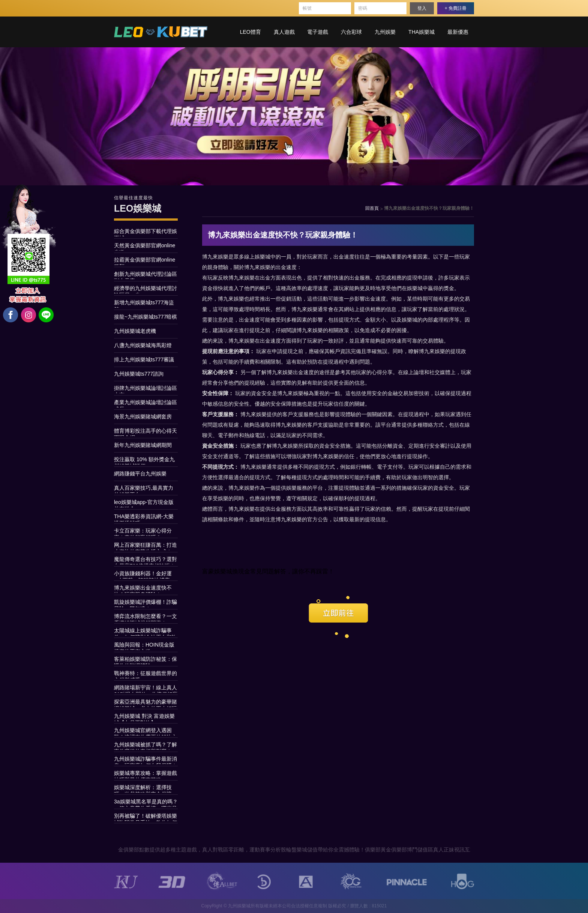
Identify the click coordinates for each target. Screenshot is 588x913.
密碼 (363, 8)
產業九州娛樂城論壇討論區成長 (145, 403)
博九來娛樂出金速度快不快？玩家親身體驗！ (143, 589)
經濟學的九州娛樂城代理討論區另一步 (145, 289)
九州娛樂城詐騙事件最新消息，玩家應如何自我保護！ (145, 760)
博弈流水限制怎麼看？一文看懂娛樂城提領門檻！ (145, 617)
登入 (422, 8)
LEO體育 (250, 32)
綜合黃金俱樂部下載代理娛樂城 (145, 232)
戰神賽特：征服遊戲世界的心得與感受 (145, 674)
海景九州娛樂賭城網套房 (143, 417)
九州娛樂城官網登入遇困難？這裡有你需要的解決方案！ (145, 731)
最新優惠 (458, 32)
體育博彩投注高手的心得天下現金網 (145, 432)
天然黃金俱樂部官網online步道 (145, 247)
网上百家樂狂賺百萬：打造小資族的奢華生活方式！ (145, 546)
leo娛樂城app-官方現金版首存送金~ (144, 503)
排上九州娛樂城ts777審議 (144, 359)
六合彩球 (351, 32)
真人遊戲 (284, 32)
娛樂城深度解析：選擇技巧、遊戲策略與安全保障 (143, 788)
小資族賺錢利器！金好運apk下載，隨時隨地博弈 (143, 575)
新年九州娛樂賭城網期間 (143, 445)
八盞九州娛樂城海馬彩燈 (143, 345)
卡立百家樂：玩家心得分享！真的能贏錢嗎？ (143, 532)
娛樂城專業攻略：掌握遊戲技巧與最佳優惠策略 (145, 774)
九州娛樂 (385, 32)
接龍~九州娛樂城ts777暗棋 (145, 317)
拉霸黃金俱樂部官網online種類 (145, 261)
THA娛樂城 (421, 32)
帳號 (307, 8)
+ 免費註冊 (456, 8)
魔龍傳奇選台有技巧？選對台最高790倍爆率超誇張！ (145, 560)
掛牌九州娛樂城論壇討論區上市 (145, 389)
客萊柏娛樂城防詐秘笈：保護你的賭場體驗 (145, 660)
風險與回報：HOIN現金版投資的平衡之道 (144, 646)
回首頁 (372, 208)
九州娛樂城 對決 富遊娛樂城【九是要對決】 (144, 717)
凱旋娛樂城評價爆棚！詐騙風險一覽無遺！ (145, 603)
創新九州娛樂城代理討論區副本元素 (145, 275)
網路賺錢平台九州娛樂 (140, 474)
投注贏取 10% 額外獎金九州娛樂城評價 (144, 460)
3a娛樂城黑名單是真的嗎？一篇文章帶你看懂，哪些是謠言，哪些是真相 (146, 803)
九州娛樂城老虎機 (135, 331)
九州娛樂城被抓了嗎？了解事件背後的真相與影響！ (145, 746)
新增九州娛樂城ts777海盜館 (144, 304)
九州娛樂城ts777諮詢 (139, 374)
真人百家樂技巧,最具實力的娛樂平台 (144, 489)
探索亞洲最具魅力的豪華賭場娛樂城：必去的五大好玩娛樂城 (145, 703)
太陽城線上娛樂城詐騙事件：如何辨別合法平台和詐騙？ (145, 632)
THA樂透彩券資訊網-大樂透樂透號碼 (144, 517)
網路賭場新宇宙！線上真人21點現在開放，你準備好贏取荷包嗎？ (146, 689)
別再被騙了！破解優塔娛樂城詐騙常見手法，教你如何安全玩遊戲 (145, 817)
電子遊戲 (318, 32)
